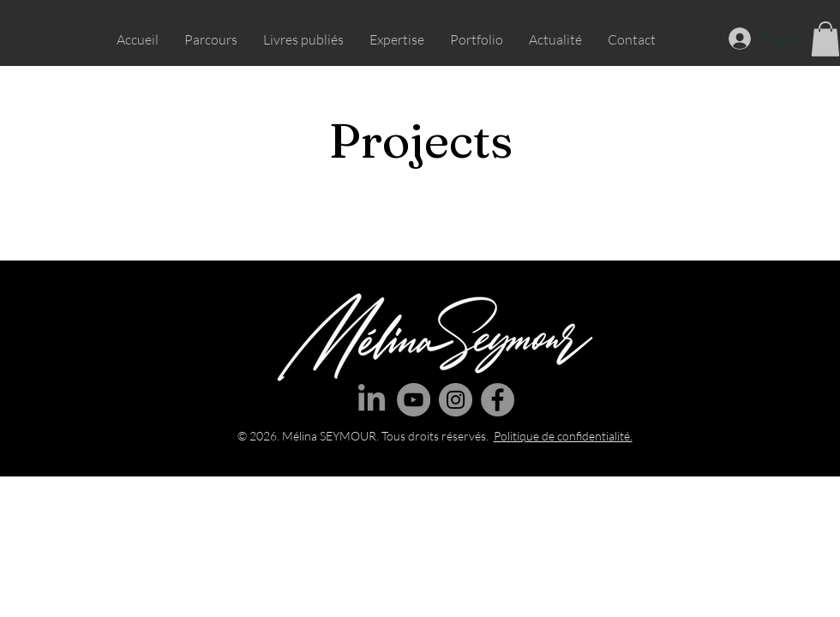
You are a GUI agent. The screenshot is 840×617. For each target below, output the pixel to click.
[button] (825, 39)
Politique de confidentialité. (563, 436)
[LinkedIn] (372, 400)
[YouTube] (414, 400)
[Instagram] (456, 400)
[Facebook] (498, 400)
